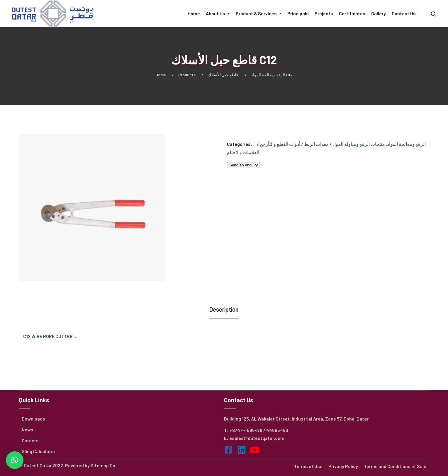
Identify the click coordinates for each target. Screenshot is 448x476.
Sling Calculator (39, 451)
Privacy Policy (343, 466)
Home (161, 75)
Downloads (33, 419)
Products (187, 75)
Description (224, 309)
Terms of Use (308, 466)
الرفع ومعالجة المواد (268, 75)
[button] (15, 460)
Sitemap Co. (103, 465)
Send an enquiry (243, 165)
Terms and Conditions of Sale (395, 466)
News (27, 429)
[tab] (224, 310)
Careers (30, 440)
